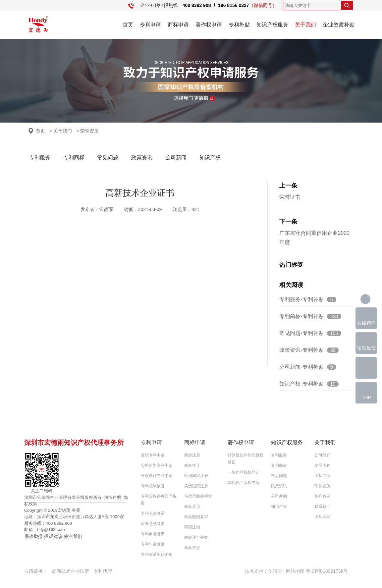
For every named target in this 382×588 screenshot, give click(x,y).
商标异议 (192, 507)
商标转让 (192, 465)
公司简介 (322, 455)
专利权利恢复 (153, 486)
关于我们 (305, 25)
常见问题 (108, 158)
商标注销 (192, 527)
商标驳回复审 (196, 517)
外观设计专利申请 (157, 476)
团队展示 (322, 476)
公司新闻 (176, 158)
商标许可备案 (196, 537)
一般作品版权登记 (244, 472)
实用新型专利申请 (157, 465)
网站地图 (295, 571)
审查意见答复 (153, 524)
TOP (366, 398)
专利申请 (150, 25)
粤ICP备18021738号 (327, 571)
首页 (128, 25)
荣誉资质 (322, 486)
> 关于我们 (61, 131)
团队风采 (322, 517)
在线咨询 (366, 323)
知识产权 (210, 158)
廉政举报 (33, 536)
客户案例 (322, 496)
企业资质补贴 (339, 25)
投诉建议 (53, 536)
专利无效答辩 (153, 513)
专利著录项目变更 (157, 555)
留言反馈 (366, 348)
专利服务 (40, 158)
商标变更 (192, 548)
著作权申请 (209, 25)
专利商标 (74, 158)
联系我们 (322, 507)
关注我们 (73, 536)
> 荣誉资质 (87, 131)
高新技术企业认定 (71, 571)
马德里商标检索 (198, 496)
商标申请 (178, 25)
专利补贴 (239, 25)
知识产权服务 (272, 25)
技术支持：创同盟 (264, 571)
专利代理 (103, 571)
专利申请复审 (153, 534)
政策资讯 (142, 158)
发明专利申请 (153, 455)
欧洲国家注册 (196, 476)
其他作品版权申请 (244, 483)
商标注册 (192, 455)
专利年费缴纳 (153, 544)
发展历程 (322, 465)
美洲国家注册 (196, 486)
